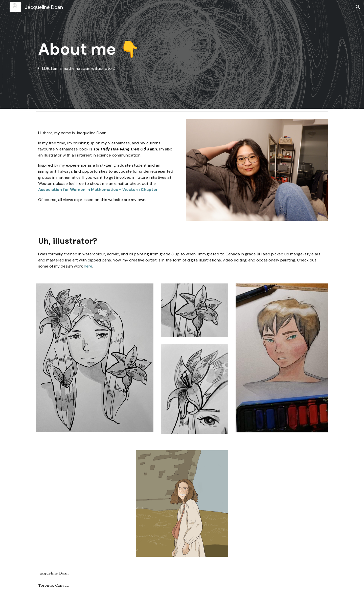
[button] (358, 7)
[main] (182, 54)
